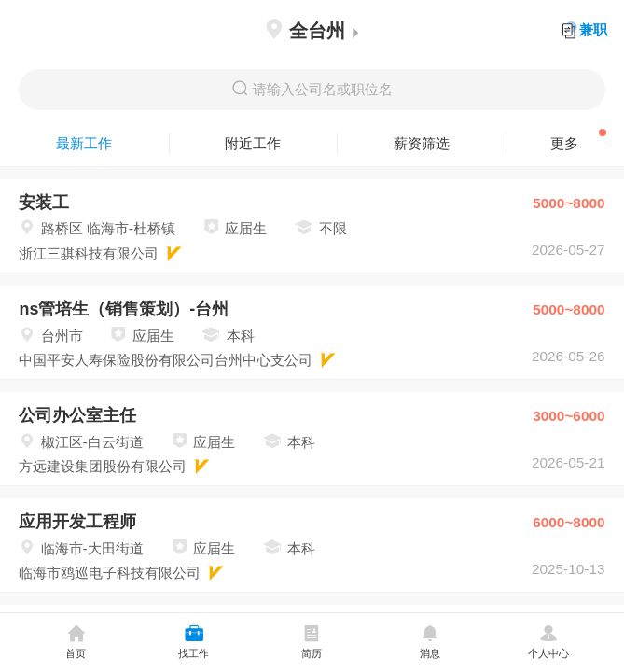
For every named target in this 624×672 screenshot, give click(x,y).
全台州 (312, 30)
